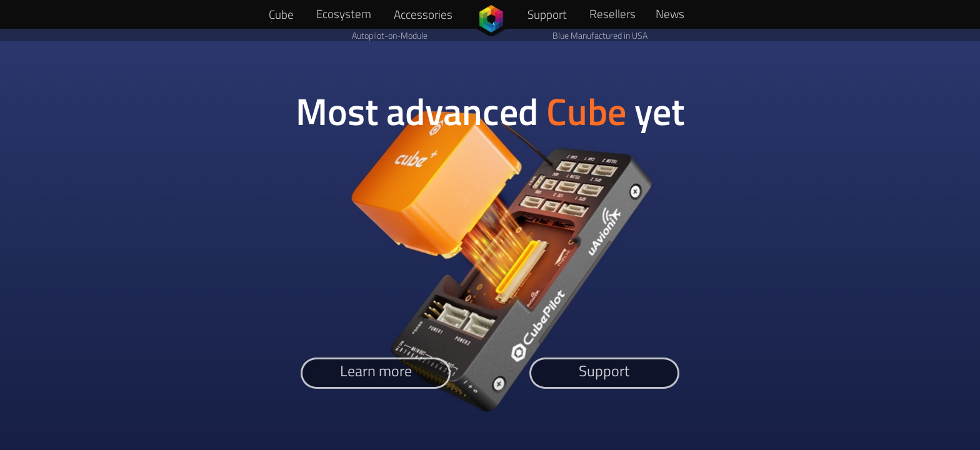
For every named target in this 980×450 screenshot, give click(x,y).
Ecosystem (344, 14)
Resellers (612, 14)
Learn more (376, 371)
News (670, 14)
